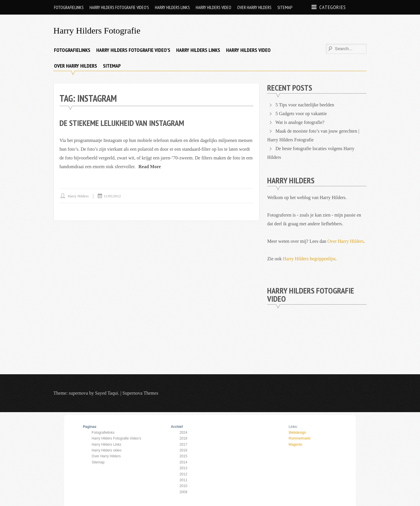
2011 (183, 480)
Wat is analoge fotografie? (300, 122)
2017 (183, 444)
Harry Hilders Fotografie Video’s (119, 7)
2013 (183, 468)
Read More (150, 167)
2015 (183, 456)
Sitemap (285, 7)
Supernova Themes (140, 393)
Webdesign (297, 433)
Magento (295, 444)
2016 (183, 450)
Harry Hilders (78, 196)
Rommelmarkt (299, 438)
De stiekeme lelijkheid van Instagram (122, 123)
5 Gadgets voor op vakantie (301, 114)
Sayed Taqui (107, 393)
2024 (183, 433)
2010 (183, 486)
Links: (293, 427)
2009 (183, 492)
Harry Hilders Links (172, 7)
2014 (183, 462)
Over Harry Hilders (254, 7)
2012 (183, 474)
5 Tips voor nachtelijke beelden (305, 105)
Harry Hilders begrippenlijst (309, 259)
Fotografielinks (69, 7)
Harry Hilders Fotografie (97, 30)
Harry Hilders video (213, 7)
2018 (183, 438)
